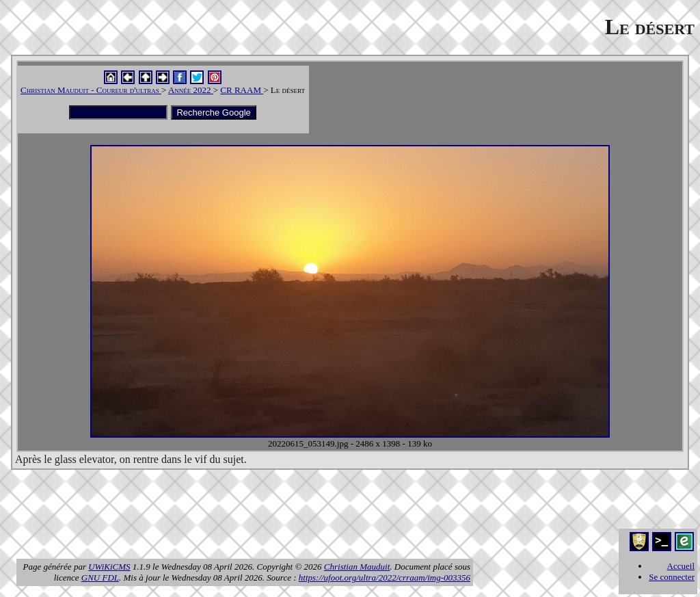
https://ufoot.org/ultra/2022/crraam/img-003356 (385, 578)
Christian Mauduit (357, 567)
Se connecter (672, 577)
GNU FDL (100, 578)
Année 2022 (191, 90)
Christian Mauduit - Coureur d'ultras (91, 90)
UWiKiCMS (109, 567)
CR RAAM (242, 90)
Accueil (681, 566)
